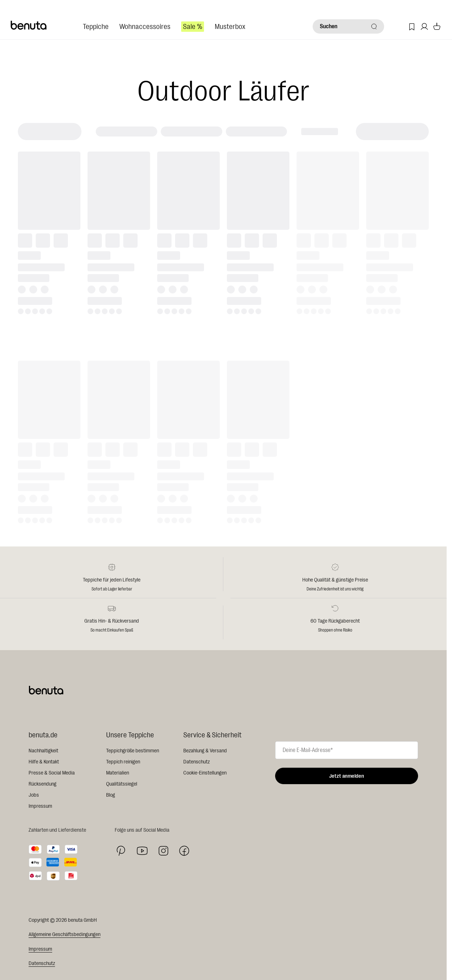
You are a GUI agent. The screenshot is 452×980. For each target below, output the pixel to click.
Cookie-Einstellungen (205, 773)
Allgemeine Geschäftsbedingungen (64, 934)
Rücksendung (43, 784)
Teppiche (96, 27)
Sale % (193, 27)
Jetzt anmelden (347, 776)
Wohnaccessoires (145, 27)
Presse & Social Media (52, 773)
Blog (111, 795)
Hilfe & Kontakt (44, 762)
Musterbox (230, 27)
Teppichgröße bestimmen (133, 751)
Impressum (40, 806)
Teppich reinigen (123, 762)
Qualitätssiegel (122, 784)
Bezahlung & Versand (205, 751)
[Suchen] (348, 26)
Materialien (118, 773)
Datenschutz (197, 762)
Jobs (34, 795)
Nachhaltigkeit (43, 751)
